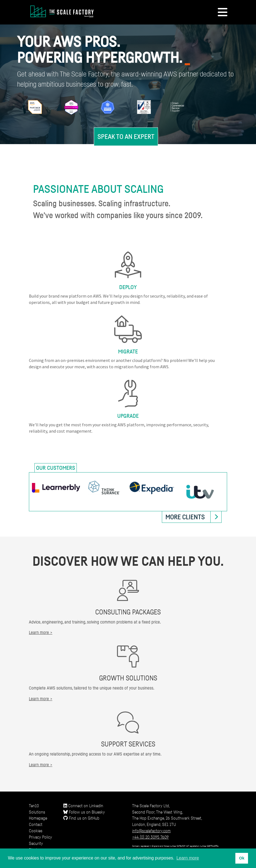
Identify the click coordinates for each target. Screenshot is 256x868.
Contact (36, 824)
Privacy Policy (40, 837)
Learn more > (41, 632)
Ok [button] (242, 858)
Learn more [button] (188, 858)
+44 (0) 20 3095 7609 (150, 837)
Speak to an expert (126, 136)
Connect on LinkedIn (83, 806)
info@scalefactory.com (151, 831)
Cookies (36, 831)
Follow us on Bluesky (84, 812)
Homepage (38, 818)
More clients (185, 517)
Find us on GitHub (81, 818)
